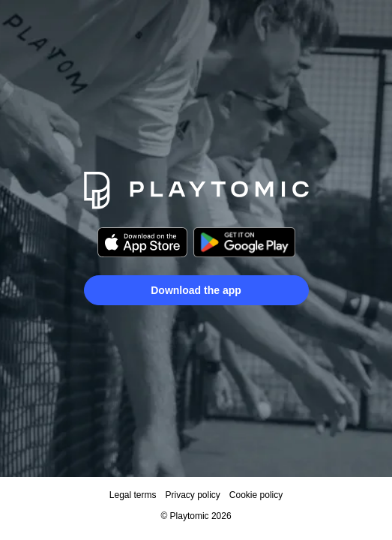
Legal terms (133, 495)
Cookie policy (256, 495)
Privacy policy (192, 495)
